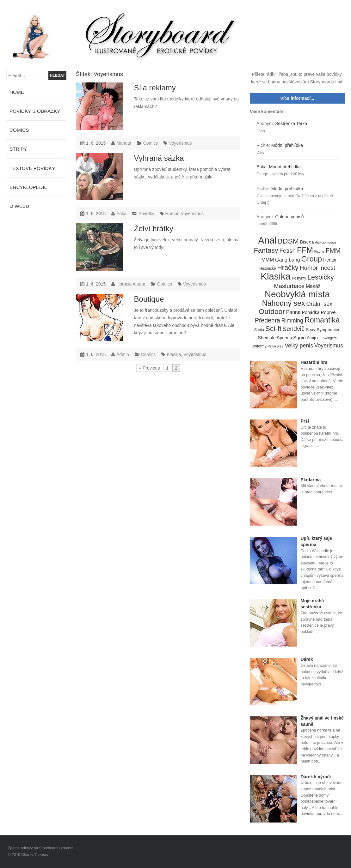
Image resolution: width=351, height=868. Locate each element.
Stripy (18, 149)
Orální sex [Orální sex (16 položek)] (319, 304)
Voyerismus (180, 143)
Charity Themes (34, 855)
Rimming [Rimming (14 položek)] (292, 321)
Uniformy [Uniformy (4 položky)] (259, 346)
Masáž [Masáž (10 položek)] (313, 286)
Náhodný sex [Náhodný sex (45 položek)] (284, 304)
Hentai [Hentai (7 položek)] (330, 260)
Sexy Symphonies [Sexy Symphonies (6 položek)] (323, 330)
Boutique (149, 299)
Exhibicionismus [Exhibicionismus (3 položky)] (324, 242)
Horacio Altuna (131, 284)
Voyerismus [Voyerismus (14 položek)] (329, 346)
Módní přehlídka (287, 145)
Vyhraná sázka (159, 158)
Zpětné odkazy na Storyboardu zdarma (41, 848)
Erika (121, 214)
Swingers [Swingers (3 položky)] (330, 338)
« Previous (149, 368)
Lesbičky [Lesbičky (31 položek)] (321, 277)
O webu (19, 206)
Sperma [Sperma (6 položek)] (285, 338)
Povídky (146, 214)
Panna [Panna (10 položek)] (293, 312)
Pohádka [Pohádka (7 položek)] (311, 312)
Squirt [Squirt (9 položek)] (299, 338)
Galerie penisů (289, 217)
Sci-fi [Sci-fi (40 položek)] (273, 329)
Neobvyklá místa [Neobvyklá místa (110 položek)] (297, 294)
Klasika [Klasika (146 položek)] (276, 276)
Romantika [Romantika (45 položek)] (322, 320)
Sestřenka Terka (291, 124)
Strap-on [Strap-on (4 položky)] (314, 338)
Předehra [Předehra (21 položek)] (268, 320)
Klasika (174, 354)
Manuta (124, 143)
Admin (123, 354)
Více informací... (297, 98)
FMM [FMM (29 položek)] (333, 250)
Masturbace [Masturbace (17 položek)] (289, 286)
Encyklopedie (28, 187)
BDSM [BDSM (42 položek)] (288, 241)
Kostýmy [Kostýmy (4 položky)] (299, 278)
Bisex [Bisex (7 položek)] (306, 242)
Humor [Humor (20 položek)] (309, 268)
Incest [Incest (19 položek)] (327, 268)
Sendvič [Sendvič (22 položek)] (293, 329)
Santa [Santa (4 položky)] (259, 330)
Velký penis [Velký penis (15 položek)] (299, 346)
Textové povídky (32, 168)
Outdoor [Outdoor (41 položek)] (272, 312)
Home (17, 92)
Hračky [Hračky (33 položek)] (288, 268)
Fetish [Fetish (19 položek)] (287, 251)
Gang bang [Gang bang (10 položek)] (288, 260)
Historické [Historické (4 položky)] (268, 268)
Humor (172, 214)
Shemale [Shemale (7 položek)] (267, 338)
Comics (151, 143)
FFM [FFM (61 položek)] (305, 250)
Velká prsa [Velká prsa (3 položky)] (276, 346)
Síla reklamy (155, 88)
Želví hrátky (154, 229)
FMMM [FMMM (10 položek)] (266, 260)
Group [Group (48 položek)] (312, 259)
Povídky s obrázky (35, 111)
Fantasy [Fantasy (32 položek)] (266, 250)
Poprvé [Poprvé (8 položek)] (328, 312)
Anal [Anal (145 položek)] (267, 241)
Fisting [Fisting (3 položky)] (319, 251)
